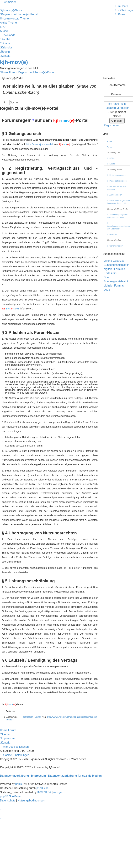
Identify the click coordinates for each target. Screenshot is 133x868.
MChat (111, 158)
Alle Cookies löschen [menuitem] (16, 747)
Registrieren (111, 125)
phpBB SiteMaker (11, 796)
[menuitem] (121, 6)
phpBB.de (42, 788)
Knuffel (111, 164)
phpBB (19, 784)
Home (108, 141)
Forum (108, 147)
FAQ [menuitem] (3, 27)
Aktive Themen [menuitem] (9, 23)
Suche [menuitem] (4, 31)
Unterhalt (112, 234)
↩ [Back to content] (13, 720)
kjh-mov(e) (14, 62)
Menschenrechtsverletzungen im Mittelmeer (118, 226)
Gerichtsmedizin (115, 246)
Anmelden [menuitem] (10, 2)
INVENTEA (44, 792)
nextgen (58, 792)
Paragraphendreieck (116, 181)
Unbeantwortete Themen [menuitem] (15, 19)
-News (11, 309)
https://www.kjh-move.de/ (39, 144)
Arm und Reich (114, 195)
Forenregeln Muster (31, 717)
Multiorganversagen (116, 175)
